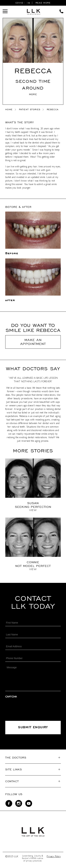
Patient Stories (30, 109)
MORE (33, 94)
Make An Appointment (33, 342)
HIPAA (33, 859)
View (33, 511)
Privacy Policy (54, 857)
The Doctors (16, 758)
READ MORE (43, 3)
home (9, 109)
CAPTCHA (11, 697)
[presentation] (32, 708)
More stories (33, 451)
